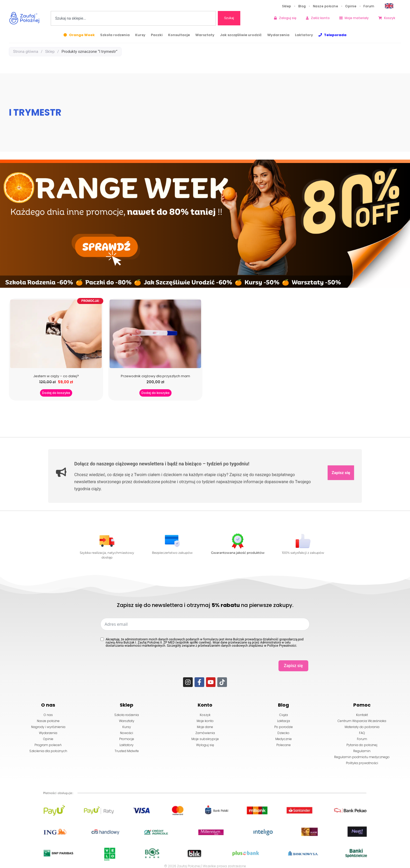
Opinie (351, 6)
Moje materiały (357, 18)
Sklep (287, 6)
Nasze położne (326, 6)
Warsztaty (205, 35)
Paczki (157, 35)
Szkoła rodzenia (115, 35)
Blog (302, 6)
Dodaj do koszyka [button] (56, 393)
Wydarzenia (278, 35)
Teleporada (335, 35)
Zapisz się (341, 473)
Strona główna (26, 52)
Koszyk (390, 18)
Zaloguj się (288, 18)
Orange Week (82, 35)
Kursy (140, 35)
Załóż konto (320, 18)
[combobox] (133, 18)
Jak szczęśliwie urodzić (241, 35)
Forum (369, 6)
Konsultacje (179, 35)
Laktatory (304, 35)
